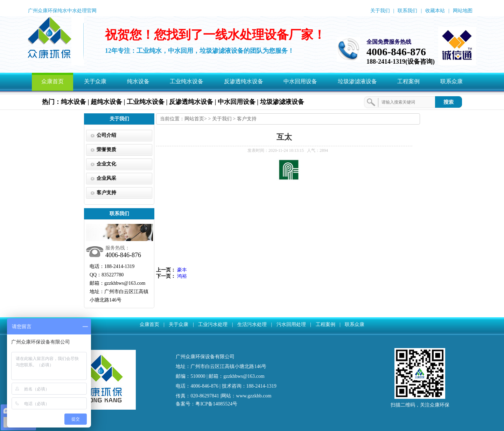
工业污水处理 (213, 324)
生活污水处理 (252, 324)
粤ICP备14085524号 (216, 404)
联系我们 (407, 11)
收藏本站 (435, 11)
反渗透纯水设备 (244, 81)
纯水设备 (138, 81)
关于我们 (380, 11)
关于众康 (95, 81)
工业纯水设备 (187, 81)
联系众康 (451, 81)
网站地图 (463, 11)
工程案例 (408, 81)
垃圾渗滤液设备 (357, 81)
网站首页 (194, 119)
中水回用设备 (300, 81)
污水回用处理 (291, 324)
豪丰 (182, 270)
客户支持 (247, 119)
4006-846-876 (396, 52)
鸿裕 (182, 276)
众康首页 (52, 81)
